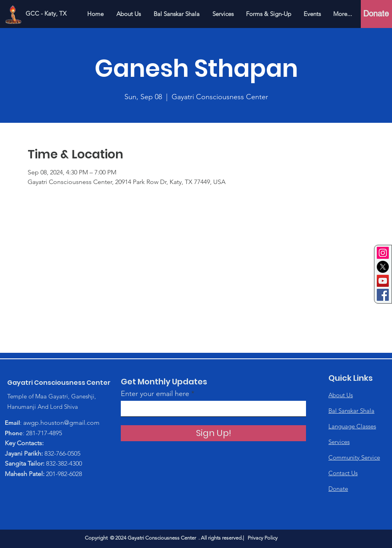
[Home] (13, 14)
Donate (338, 489)
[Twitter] (383, 267)
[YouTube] (383, 281)
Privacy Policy (263, 538)
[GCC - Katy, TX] (46, 13)
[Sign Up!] (213, 433)
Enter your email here (155, 394)
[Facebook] (383, 295)
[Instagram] (383, 253)
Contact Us (343, 473)
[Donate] (376, 14)
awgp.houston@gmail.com (61, 423)
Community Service (354, 457)
